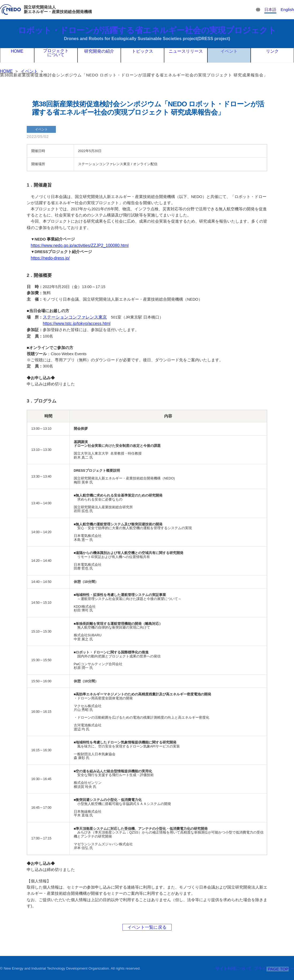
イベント (229, 55)
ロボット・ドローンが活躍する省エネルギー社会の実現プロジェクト (147, 34)
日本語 (272, 9)
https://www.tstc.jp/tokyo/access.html (74, 323)
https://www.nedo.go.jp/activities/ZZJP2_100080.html (76, 245)
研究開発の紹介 (99, 55)
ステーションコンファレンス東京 (73, 316)
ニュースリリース (186, 55)
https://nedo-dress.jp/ (49, 258)
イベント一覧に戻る (147, 926)
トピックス (142, 55)
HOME (17, 55)
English (288, 9)
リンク (272, 55)
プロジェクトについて (56, 56)
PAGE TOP (278, 969)
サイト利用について (237, 968)
